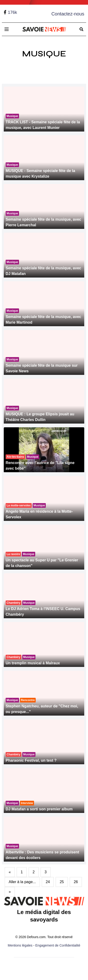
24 (48, 882)
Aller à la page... (22, 882)
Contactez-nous (68, 14)
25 (62, 882)
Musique (44, 54)
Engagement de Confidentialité (58, 945)
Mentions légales (20, 945)
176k (12, 12)
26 (76, 882)
